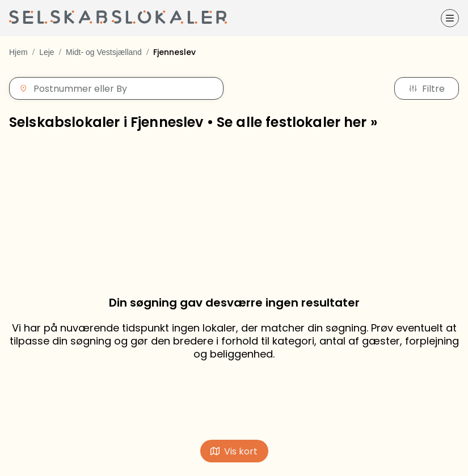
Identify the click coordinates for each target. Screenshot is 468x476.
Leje (47, 52)
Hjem (18, 52)
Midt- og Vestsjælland (104, 52)
